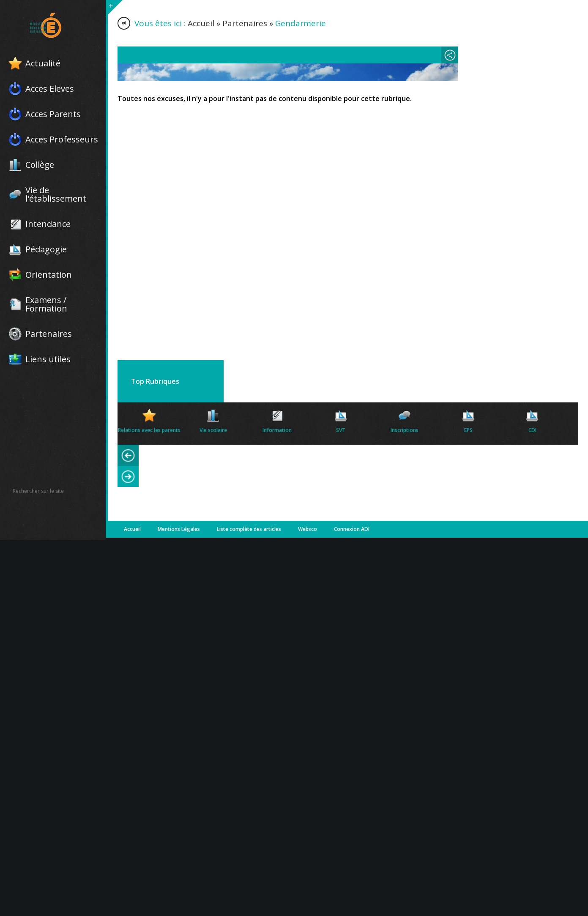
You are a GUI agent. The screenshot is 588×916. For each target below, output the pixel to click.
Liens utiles (48, 359)
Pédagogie (46, 249)
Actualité (43, 63)
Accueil (201, 23)
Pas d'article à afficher (161, 55)
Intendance (48, 224)
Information (277, 430)
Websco (308, 529)
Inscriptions (405, 430)
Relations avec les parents (149, 430)
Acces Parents (53, 114)
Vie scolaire (213, 430)
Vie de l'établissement (56, 194)
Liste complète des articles (249, 529)
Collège (40, 165)
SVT (341, 430)
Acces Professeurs (62, 139)
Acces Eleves (50, 89)
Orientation (49, 275)
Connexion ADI (352, 529)
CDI (532, 430)
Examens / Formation (46, 304)
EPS (468, 430)
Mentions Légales (179, 529)
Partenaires (49, 334)
